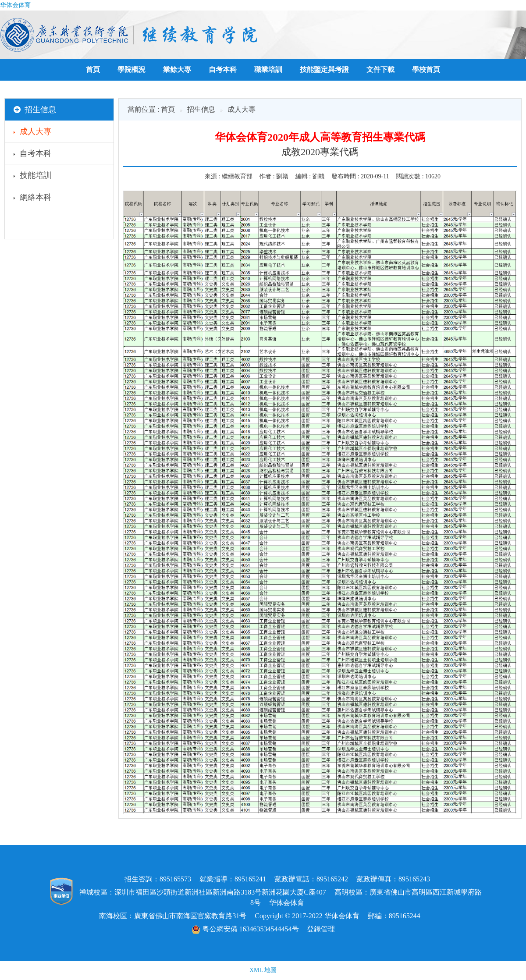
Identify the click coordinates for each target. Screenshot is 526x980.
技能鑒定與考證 (324, 69)
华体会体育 (15, 5)
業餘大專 (177, 69)
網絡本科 (32, 199)
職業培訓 (268, 69)
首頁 (93, 69)
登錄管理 (321, 929)
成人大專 (32, 133)
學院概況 (131, 69)
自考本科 (223, 69)
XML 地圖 (263, 970)
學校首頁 (426, 69)
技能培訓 (32, 177)
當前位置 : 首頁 (151, 109)
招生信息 (201, 109)
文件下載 (380, 69)
